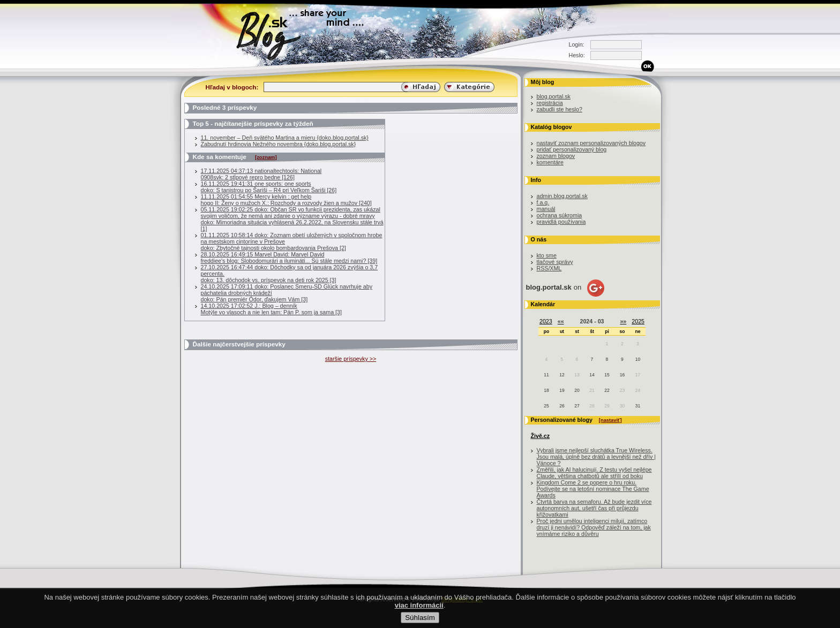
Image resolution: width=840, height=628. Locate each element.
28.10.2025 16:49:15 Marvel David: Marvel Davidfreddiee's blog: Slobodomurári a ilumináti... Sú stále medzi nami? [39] (289, 258)
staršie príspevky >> (351, 359)
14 (592, 375)
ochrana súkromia (560, 215)
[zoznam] (266, 157)
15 (607, 375)
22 (607, 390)
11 (546, 375)
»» (623, 321)
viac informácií (419, 614)
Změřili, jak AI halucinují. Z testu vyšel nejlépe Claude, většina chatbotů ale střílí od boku (594, 473)
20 (577, 390)
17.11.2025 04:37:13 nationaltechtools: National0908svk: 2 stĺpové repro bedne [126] (261, 174)
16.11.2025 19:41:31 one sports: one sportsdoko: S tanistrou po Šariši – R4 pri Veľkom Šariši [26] (269, 187)
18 (546, 390)
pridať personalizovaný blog (572, 149)
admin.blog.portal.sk (562, 196)
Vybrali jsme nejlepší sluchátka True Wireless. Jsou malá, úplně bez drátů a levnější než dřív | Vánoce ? (597, 457)
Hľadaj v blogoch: (232, 87)
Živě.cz (541, 436)
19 (562, 390)
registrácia (550, 103)
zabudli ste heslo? (560, 109)
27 (577, 406)
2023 (546, 321)
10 (638, 359)
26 (562, 406)
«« (561, 321)
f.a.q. (543, 202)
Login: (577, 44)
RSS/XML (549, 268)
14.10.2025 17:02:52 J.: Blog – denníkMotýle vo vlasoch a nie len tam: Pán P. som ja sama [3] (271, 309)
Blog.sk (271, 33)
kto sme (547, 255)
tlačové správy (555, 262)
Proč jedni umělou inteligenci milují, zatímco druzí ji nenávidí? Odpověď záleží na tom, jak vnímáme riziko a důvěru (594, 527)
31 (638, 406)
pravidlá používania (561, 222)
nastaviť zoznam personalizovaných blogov (591, 143)
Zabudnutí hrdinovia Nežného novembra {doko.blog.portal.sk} (279, 144)
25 (546, 406)
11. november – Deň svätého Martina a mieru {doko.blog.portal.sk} (285, 138)
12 (562, 375)
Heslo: (577, 55)
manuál (546, 209)
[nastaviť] (610, 420)
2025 (638, 321)
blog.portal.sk (554, 96)
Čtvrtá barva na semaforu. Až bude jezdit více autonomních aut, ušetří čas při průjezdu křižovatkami (594, 508)
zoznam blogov (556, 156)
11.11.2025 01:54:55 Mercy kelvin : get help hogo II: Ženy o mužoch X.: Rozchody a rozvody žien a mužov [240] (286, 200)
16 (622, 375)
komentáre (550, 162)
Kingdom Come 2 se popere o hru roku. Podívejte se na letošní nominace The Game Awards (593, 489)
